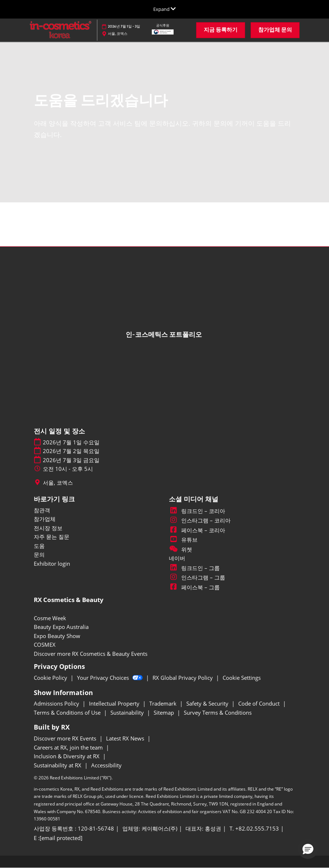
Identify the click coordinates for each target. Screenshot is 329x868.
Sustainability (128, 712)
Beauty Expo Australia (61, 627)
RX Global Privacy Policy (183, 678)
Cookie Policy (51, 678)
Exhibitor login (52, 564)
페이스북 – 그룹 (194, 587)
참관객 (42, 510)
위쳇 (180, 549)
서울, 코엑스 (58, 483)
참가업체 (45, 519)
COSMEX (45, 645)
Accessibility (106, 765)
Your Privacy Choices (111, 678)
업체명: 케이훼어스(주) (150, 829)
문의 (39, 554)
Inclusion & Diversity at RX (67, 756)
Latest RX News (126, 738)
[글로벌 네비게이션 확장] (164, 9)
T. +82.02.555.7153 (254, 829)
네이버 (177, 558)
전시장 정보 (48, 528)
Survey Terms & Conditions (218, 712)
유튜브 (183, 540)
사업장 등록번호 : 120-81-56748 (74, 829)
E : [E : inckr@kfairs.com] (58, 838)
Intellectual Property (115, 703)
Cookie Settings (242, 678)
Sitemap (164, 712)
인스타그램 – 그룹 (197, 577)
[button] (221, 30)
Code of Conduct (260, 703)
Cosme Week (50, 618)
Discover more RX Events (66, 738)
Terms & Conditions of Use (68, 712)
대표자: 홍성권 (203, 829)
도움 (39, 546)
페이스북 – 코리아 (197, 530)
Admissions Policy (57, 703)
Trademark (164, 703)
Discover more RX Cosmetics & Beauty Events (91, 654)
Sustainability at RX (58, 765)
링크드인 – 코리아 (197, 511)
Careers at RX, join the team (69, 747)
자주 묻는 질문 (52, 537)
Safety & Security (208, 703)
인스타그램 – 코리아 (200, 520)
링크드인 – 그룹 (194, 568)
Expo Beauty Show (57, 636)
